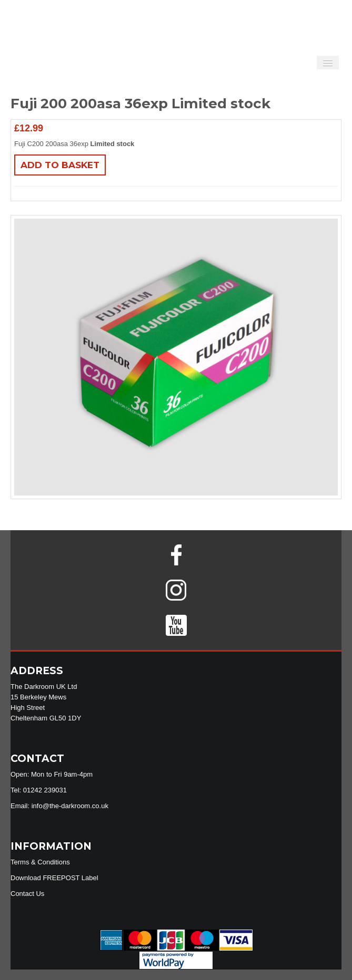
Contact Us (27, 894)
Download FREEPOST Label (54, 878)
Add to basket (60, 165)
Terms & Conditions (40, 862)
